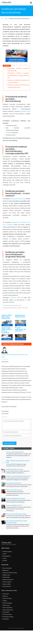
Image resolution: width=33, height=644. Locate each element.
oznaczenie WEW (15, 297)
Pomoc (4, 558)
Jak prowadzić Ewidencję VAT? (15, 452)
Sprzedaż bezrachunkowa (14, 483)
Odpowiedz (4, 417)
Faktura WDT (6, 612)
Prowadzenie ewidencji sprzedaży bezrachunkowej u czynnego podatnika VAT (18, 75)
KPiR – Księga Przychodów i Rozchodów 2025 (18, 461)
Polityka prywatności (20, 628)
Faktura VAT (6, 594)
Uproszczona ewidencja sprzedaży (16, 514)
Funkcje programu (7, 551)
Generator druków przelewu (10, 573)
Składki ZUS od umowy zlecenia (20, 316)
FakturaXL (6, 543)
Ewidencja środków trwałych (15, 469)
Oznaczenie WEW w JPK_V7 (14, 505)
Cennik (4, 554)
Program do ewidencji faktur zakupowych (18, 476)
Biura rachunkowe (7, 568)
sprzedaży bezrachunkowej (18, 199)
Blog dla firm (6, 570)
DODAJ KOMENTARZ (10, 443)
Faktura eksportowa (8, 610)
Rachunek (5, 596)
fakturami (9, 132)
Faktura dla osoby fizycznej (14, 490)
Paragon (5, 601)
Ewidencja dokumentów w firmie (16, 498)
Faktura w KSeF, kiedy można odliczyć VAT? (7, 317)
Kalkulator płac (6, 575)
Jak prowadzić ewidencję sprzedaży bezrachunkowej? (17, 522)
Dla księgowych (7, 556)
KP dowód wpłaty (7, 614)
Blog (6, 18)
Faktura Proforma (7, 598)
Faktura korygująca (7, 603)
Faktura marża (6, 605)
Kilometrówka (6, 577)
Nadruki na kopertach (8, 580)
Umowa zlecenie (7, 586)
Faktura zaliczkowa (7, 608)
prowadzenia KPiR (25, 111)
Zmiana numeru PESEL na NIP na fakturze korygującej (7, 330)
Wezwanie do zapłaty (8, 617)
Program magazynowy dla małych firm (20, 329)
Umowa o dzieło (7, 584)
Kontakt (5, 561)
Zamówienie (6, 619)
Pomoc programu (7, 582)
